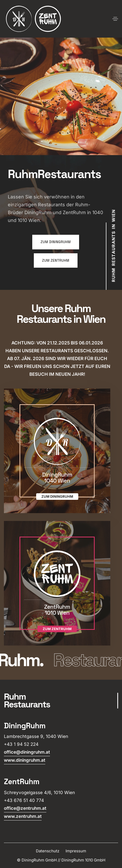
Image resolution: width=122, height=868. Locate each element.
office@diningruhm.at (27, 752)
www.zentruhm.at (23, 816)
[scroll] (61, 701)
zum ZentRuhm (56, 260)
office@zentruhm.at (25, 808)
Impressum (76, 851)
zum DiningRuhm (56, 242)
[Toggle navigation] (115, 19)
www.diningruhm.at (25, 760)
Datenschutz (48, 851)
